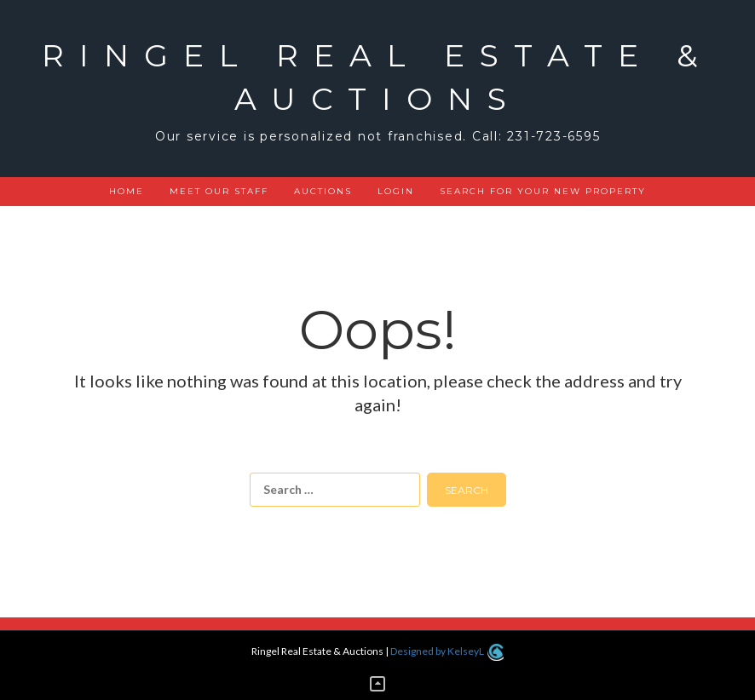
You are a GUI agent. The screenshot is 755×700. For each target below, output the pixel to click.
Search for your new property (543, 191)
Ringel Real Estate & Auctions (377, 77)
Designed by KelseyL (447, 651)
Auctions (323, 191)
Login (396, 191)
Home (127, 191)
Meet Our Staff (219, 191)
